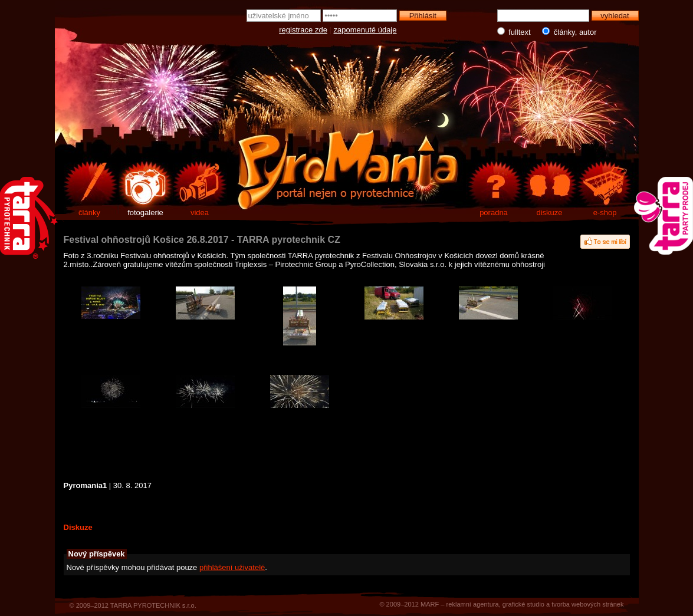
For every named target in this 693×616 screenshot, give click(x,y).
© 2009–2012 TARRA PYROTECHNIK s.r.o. (133, 605)
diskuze (549, 213)
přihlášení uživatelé (232, 567)
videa (200, 213)
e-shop (605, 213)
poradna (494, 213)
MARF (430, 604)
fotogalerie (145, 213)
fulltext (515, 32)
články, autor (567, 32)
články (89, 213)
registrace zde (303, 30)
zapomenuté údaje (365, 30)
